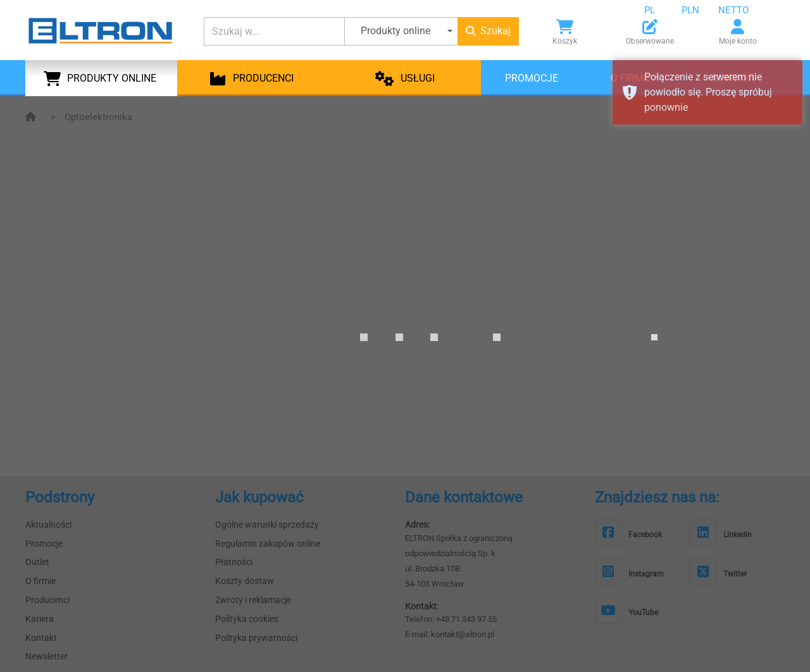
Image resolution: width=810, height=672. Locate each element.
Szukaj (488, 31)
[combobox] (659, 10)
